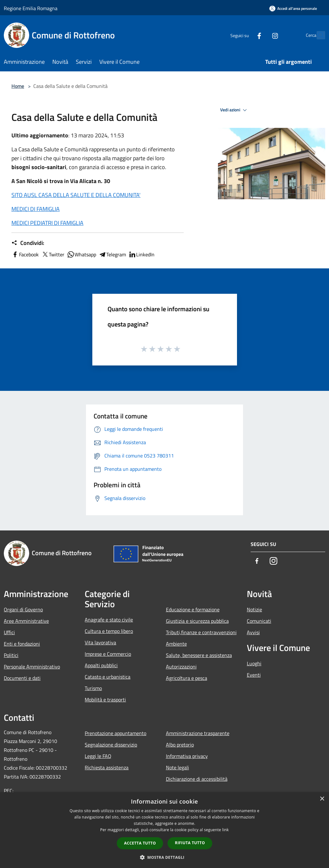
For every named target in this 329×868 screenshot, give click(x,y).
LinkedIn (141, 254)
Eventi (254, 675)
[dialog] (164, 830)
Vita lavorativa (100, 642)
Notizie (254, 609)
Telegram (112, 254)
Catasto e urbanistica (108, 677)
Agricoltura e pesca (187, 678)
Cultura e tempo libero (109, 631)
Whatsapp (82, 254)
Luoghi (254, 663)
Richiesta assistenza (107, 767)
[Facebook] (245, 35)
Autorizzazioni (181, 667)
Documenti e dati (22, 678)
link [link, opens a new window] (225, 830)
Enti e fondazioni (22, 644)
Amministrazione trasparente (198, 733)
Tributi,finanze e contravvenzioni (201, 632)
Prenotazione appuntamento (115, 733)
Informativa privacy (187, 756)
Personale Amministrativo (32, 667)
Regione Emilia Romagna (31, 8)
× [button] (322, 799)
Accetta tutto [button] (140, 843)
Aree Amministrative (26, 621)
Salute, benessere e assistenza (199, 655)
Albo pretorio (180, 745)
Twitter (53, 254)
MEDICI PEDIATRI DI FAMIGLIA (47, 223)
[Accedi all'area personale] (293, 8)
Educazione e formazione (193, 609)
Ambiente (176, 644)
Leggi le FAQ (98, 756)
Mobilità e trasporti (105, 700)
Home (18, 86)
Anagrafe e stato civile (109, 620)
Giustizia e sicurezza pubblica (197, 621)
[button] (165, 857)
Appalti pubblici (101, 665)
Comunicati (259, 621)
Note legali (178, 767)
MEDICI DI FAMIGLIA (36, 209)
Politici (11, 655)
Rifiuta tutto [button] (190, 843)
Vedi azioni (234, 110)
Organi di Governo (23, 609)
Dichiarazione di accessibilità (197, 779)
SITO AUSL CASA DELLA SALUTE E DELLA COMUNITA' (76, 195)
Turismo (93, 688)
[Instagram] (261, 35)
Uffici (9, 632)
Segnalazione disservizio (111, 745)
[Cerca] (318, 35)
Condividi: (28, 243)
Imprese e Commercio (108, 654)
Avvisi (253, 632)
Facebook (25, 254)
